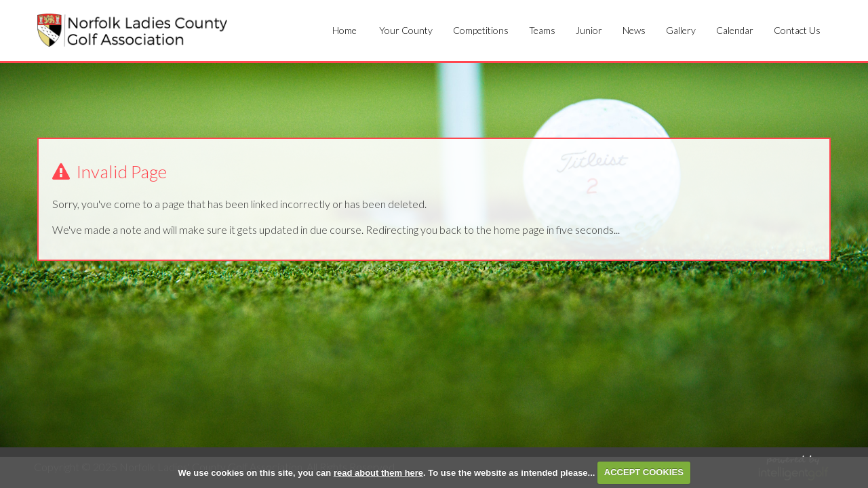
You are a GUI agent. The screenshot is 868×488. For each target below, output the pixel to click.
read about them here (378, 472)
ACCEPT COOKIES (644, 472)
